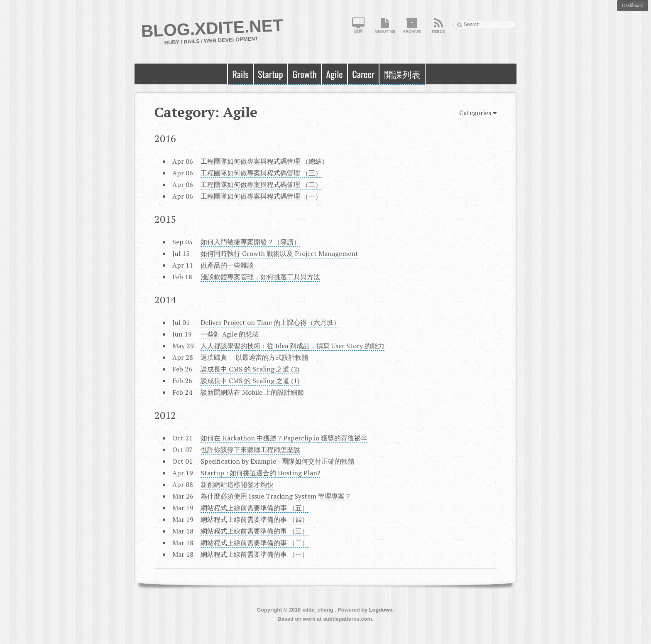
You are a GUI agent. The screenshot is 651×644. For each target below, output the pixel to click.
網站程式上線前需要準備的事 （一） (255, 554)
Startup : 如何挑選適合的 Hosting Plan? (260, 473)
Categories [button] (478, 113)
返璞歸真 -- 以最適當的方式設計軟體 (255, 357)
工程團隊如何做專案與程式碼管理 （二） (261, 184)
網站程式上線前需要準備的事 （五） (255, 508)
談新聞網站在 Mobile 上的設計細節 (252, 392)
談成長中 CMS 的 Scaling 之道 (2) (250, 369)
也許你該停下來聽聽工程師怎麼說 (250, 450)
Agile (334, 74)
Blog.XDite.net (212, 28)
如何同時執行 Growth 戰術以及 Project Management (279, 253)
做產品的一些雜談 (227, 265)
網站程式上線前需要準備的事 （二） (255, 543)
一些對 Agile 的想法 (230, 334)
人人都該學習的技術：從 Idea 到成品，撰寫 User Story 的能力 (292, 346)
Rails (240, 74)
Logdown (381, 610)
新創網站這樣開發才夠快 (237, 484)
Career (363, 74)
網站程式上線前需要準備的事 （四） (255, 519)
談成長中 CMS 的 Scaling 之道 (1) (250, 381)
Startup (270, 74)
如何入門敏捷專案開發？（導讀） (250, 242)
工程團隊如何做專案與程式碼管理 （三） (261, 173)
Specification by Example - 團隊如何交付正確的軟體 (278, 461)
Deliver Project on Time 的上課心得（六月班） (270, 322)
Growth (305, 74)
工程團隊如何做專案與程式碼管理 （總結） (264, 161)
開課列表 (402, 74)
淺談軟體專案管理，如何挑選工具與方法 (260, 277)
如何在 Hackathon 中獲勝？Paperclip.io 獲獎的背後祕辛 (284, 438)
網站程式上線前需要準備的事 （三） (255, 531)
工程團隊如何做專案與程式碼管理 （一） (261, 196)
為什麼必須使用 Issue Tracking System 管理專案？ (276, 496)
